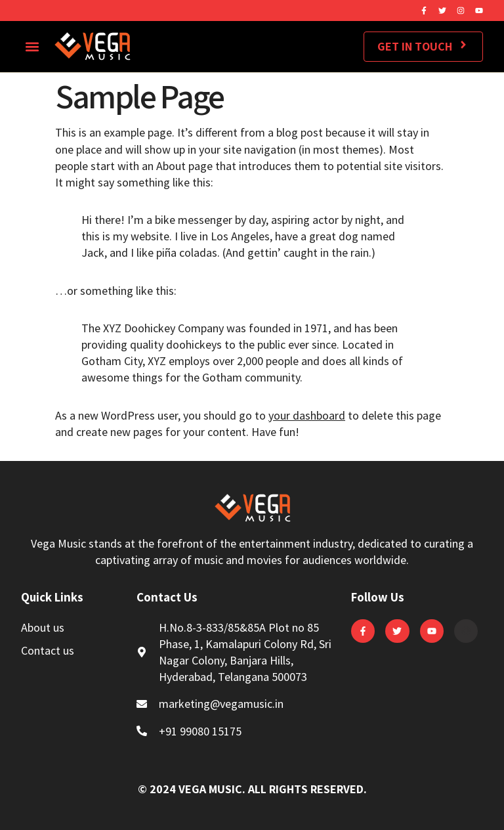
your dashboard (307, 415)
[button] (32, 46)
